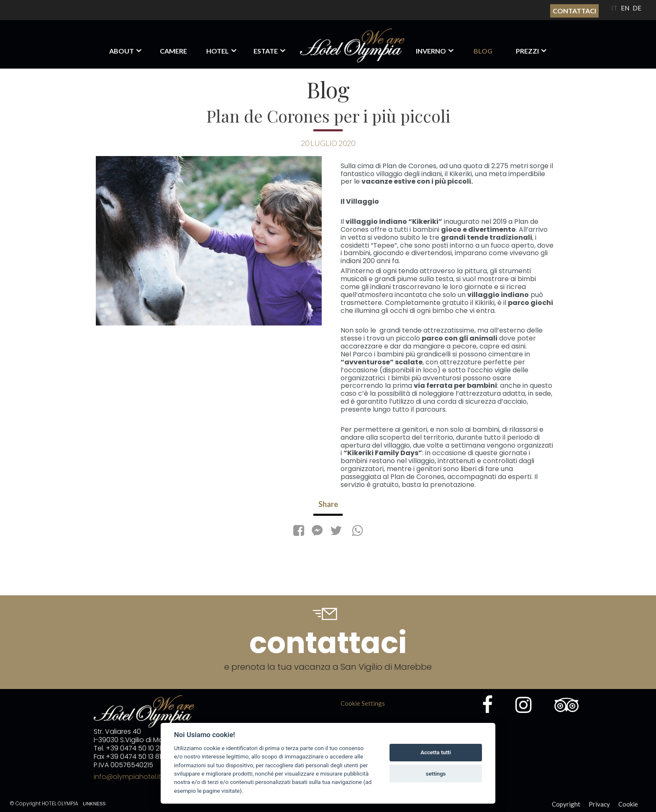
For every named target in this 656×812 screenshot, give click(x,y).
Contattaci (574, 11)
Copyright (566, 804)
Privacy (599, 804)
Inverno (431, 51)
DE (637, 8)
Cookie (628, 804)
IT (614, 8)
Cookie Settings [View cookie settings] (363, 703)
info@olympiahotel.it (127, 777)
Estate (266, 51)
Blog (483, 51)
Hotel (218, 51)
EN (625, 8)
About (122, 51)
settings (436, 774)
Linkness (94, 804)
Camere (173, 51)
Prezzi (527, 51)
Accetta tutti (436, 752)
